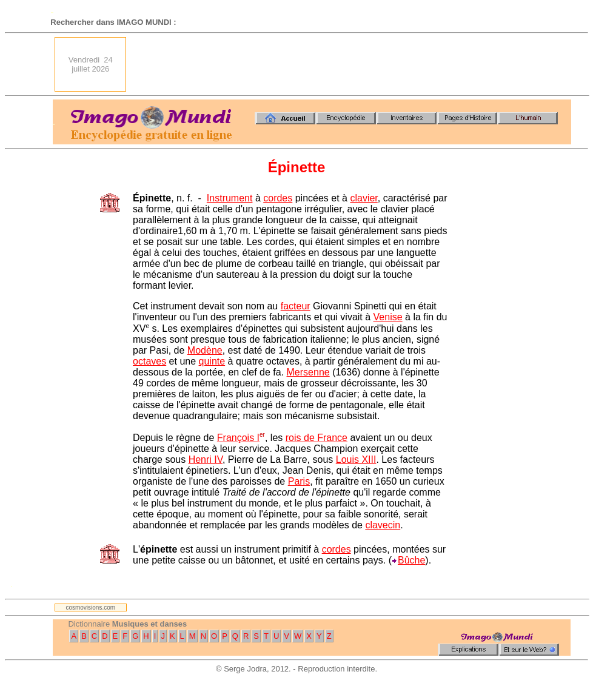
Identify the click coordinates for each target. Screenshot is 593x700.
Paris (299, 481)
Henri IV (206, 459)
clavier (364, 198)
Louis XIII (356, 459)
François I (238, 438)
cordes (278, 198)
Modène (205, 350)
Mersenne (308, 372)
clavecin (383, 525)
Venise (388, 317)
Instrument (230, 198)
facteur (296, 306)
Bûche (411, 560)
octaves (149, 361)
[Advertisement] (354, 64)
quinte (212, 361)
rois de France (317, 438)
